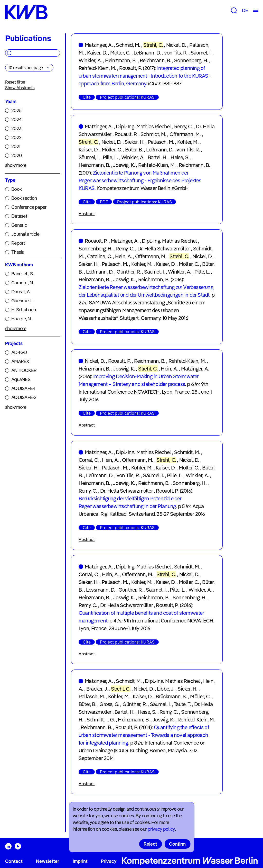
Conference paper (29, 207)
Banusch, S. (22, 274)
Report (18, 243)
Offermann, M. (185, 134)
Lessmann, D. (101, 590)
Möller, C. (120, 53)
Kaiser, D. (97, 53)
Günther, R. (129, 272)
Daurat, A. (21, 292)
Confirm (177, 844)
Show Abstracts (20, 88)
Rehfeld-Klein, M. (97, 68)
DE (245, 10)
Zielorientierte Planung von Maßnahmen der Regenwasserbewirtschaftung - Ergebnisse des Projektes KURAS (140, 180)
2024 (16, 119)
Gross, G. (109, 704)
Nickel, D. (176, 45)
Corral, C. (89, 460)
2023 (16, 128)
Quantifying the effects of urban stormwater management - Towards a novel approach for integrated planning (144, 735)
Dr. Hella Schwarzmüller (164, 248)
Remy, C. (183, 126)
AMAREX (20, 361)
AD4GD (19, 352)
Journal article (25, 234)
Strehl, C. (153, 45)
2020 (17, 155)
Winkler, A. (90, 60)
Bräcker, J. (97, 689)
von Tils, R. (176, 53)
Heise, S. (180, 157)
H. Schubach (24, 310)
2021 (16, 146)
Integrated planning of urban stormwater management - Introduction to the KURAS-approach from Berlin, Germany (144, 76)
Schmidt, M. (153, 134)
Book (16, 189)
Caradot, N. (22, 283)
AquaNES (21, 379)
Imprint (80, 861)
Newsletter (48, 861)
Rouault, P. (130, 68)
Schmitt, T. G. (101, 720)
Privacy (109, 861)
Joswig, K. (124, 165)
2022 (16, 137)
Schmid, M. (128, 45)
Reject (150, 844)
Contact (14, 861)
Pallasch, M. (161, 142)
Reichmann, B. (155, 60)
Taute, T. (182, 704)
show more (16, 165)
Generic (19, 225)
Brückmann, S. (171, 696)
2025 (16, 110)
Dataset (19, 216)
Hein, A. (124, 256)
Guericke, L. (22, 301)
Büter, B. (134, 150)
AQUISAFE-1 (23, 388)
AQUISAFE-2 (24, 397)
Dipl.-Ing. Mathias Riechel (143, 126)
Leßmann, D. (147, 53)
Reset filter (15, 82)
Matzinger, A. (99, 45)
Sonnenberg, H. (191, 60)
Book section (24, 198)
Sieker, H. (134, 142)
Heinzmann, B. (121, 60)
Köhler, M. (188, 142)
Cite (87, 97)
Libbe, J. (166, 689)
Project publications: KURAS (127, 97)
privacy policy (161, 829)
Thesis (18, 252)
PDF (104, 202)
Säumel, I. (201, 53)
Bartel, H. (158, 157)
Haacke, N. (22, 319)
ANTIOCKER (24, 370)
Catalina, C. (99, 256)
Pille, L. (110, 157)
